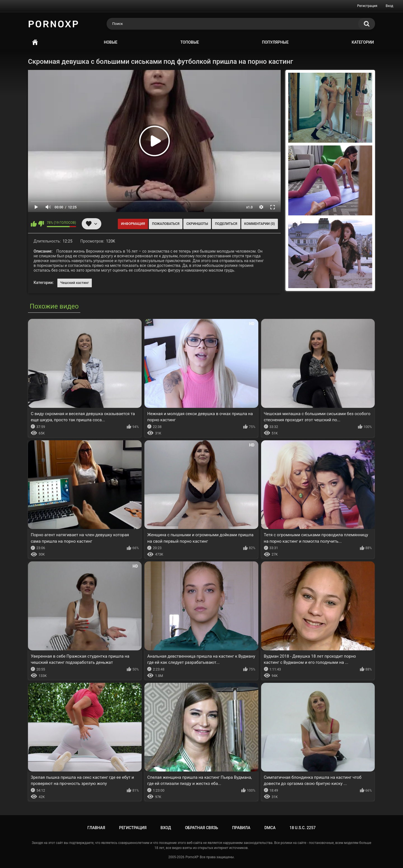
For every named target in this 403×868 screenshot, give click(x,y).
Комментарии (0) (260, 224)
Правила (241, 828)
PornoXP (192, 857)
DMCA (270, 828)
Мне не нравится (41, 224)
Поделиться (226, 224)
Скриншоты (197, 224)
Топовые (190, 42)
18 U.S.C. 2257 (302, 828)
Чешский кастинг (75, 283)
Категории (363, 42)
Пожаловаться (166, 224)
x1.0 (249, 207)
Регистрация (367, 6)
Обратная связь (201, 828)
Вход (389, 6)
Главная (35, 42)
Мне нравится (34, 224)
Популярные (275, 42)
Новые (111, 42)
